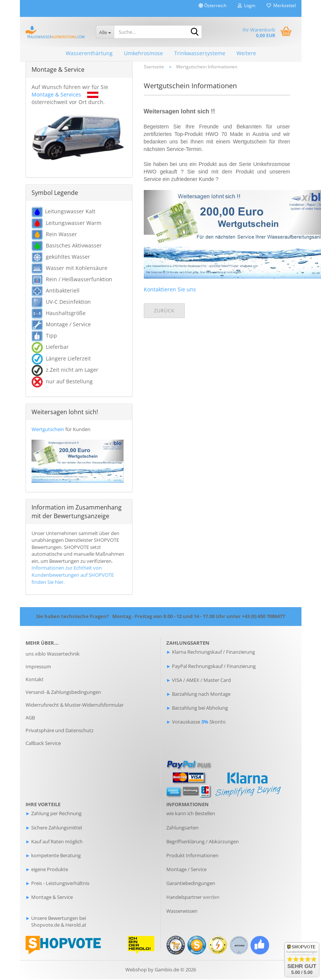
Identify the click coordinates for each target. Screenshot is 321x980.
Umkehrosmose (143, 53)
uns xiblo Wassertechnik (53, 655)
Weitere (246, 53)
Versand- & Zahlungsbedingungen (63, 693)
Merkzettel (281, 5)
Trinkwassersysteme (200, 53)
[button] (212, 8)
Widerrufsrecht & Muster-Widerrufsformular (75, 706)
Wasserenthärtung (89, 53)
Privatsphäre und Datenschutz (60, 731)
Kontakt (35, 680)
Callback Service (43, 744)
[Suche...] (105, 32)
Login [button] (246, 5)
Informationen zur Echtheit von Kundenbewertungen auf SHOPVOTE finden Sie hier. (73, 576)
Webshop (136, 970)
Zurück (164, 311)
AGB (30, 718)
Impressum (38, 668)
